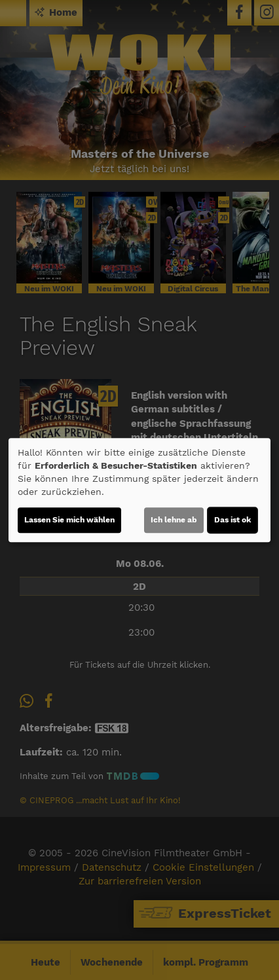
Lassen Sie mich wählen (69, 520)
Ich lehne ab (174, 520)
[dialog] (139, 490)
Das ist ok (232, 520)
